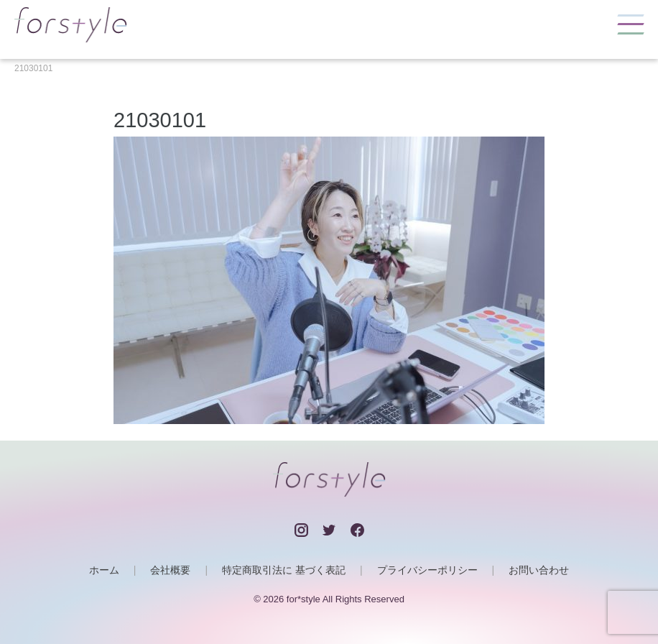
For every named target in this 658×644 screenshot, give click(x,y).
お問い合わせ (539, 570)
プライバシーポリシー (427, 570)
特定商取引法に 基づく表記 (284, 570)
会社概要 (170, 570)
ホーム (104, 570)
